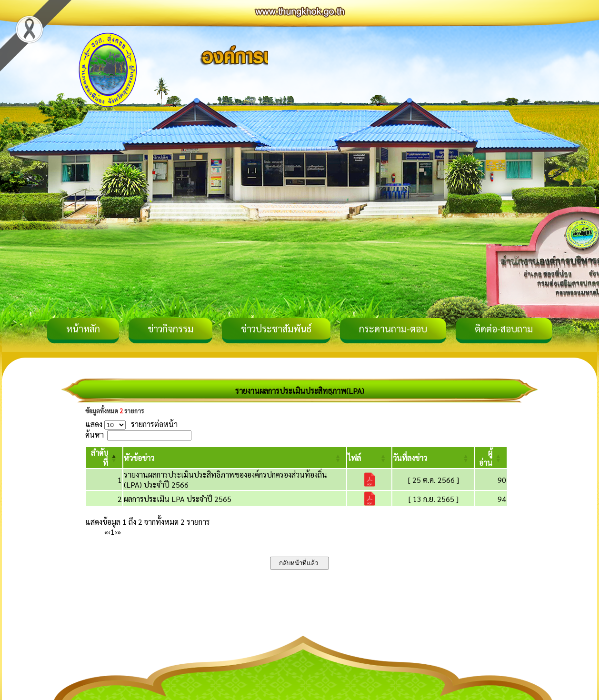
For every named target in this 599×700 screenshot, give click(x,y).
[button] (139, 458)
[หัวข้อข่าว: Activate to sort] (235, 458)
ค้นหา (95, 435)
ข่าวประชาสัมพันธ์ (276, 329)
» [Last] (119, 532)
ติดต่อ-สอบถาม (504, 329)
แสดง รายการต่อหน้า (131, 424)
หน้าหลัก (83, 329)
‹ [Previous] (109, 532)
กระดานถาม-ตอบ (393, 329)
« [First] (106, 532)
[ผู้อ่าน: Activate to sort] (491, 458)
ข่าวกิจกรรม (170, 329)
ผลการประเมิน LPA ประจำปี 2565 (178, 499)
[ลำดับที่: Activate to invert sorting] (104, 458)
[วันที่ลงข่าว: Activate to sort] (433, 458)
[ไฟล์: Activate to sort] (369, 458)
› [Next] (116, 532)
